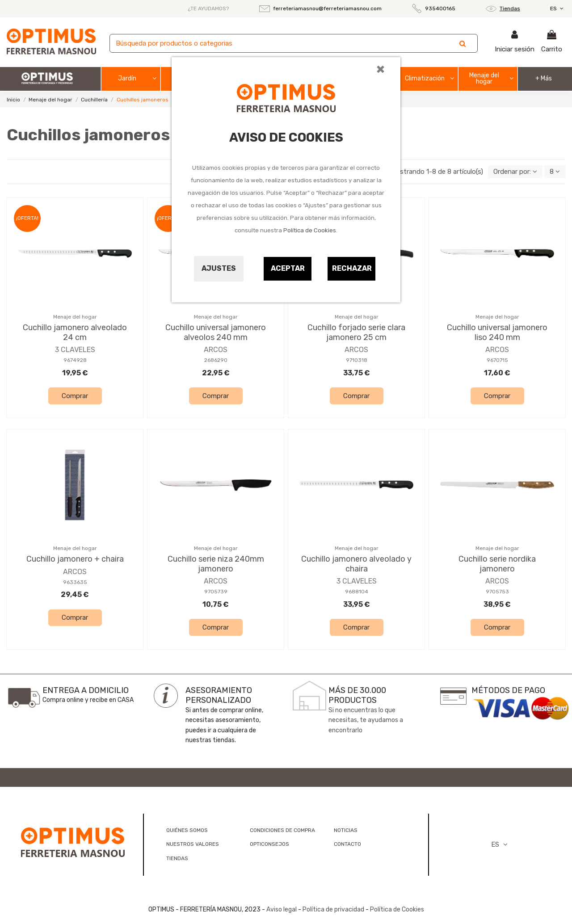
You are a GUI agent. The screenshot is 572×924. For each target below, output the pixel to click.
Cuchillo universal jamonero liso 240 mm (497, 332)
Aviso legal (282, 909)
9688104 (357, 592)
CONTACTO (347, 844)
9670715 (497, 360)
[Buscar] (294, 43)
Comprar (75, 396)
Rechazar (352, 268)
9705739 (216, 592)
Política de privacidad (333, 909)
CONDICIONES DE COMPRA (282, 830)
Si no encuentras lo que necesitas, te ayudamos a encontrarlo (366, 720)
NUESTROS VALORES (193, 844)
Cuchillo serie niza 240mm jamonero (216, 564)
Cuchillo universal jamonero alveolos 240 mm (216, 332)
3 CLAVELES (75, 350)
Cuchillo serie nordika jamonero (497, 564)
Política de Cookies (310, 230)
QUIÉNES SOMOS (187, 830)
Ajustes (219, 268)
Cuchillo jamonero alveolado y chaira (356, 564)
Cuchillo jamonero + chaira (75, 559)
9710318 (357, 360)
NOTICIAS (346, 830)
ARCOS (216, 350)
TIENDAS (177, 858)
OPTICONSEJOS (269, 844)
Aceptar (288, 268)
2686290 (216, 360)
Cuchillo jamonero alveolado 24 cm (75, 332)
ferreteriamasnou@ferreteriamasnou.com (327, 8)
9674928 (75, 360)
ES (557, 8)
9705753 (497, 592)
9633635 (75, 582)
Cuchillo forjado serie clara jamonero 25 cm (356, 332)
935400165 (440, 8)
